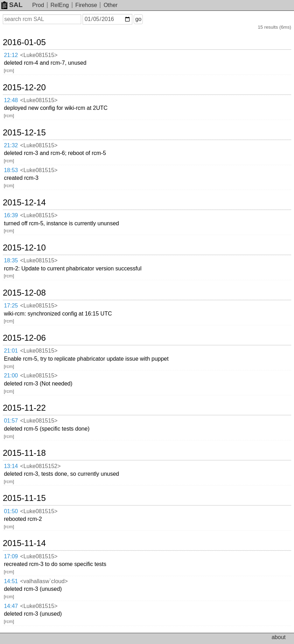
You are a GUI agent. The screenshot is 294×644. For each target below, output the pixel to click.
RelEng (59, 5)
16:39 (11, 215)
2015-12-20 (24, 87)
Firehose (86, 5)
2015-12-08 (24, 293)
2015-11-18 (24, 453)
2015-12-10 (24, 248)
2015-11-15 (24, 498)
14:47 (11, 606)
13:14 (11, 466)
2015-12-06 (24, 338)
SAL (12, 5)
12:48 (11, 100)
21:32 (11, 145)
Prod (38, 5)
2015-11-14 (24, 543)
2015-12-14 (24, 203)
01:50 (11, 511)
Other (111, 5)
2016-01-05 (24, 42)
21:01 (11, 351)
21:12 (11, 55)
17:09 (11, 556)
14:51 (11, 581)
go (138, 19)
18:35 (11, 260)
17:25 (11, 306)
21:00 (11, 376)
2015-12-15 (24, 133)
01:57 (11, 421)
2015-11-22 (24, 408)
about (279, 637)
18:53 (11, 170)
